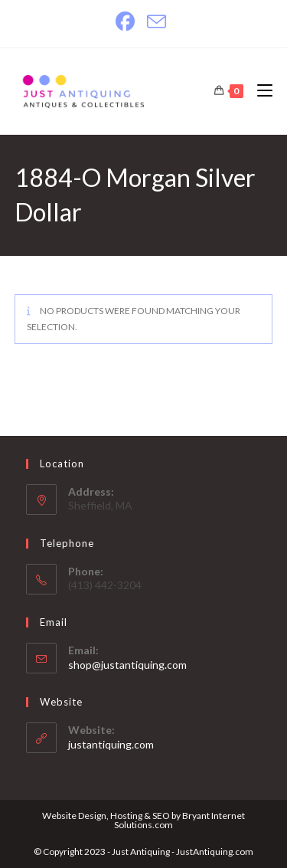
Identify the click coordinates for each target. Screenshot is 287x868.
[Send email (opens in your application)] (157, 22)
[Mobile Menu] (259, 91)
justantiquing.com (111, 744)
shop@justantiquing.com (127, 665)
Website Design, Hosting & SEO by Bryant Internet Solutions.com (143, 820)
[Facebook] (128, 22)
